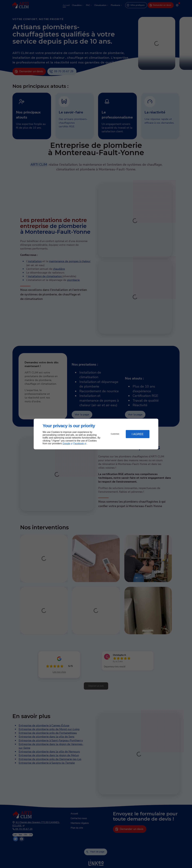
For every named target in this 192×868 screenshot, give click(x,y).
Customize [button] (115, 434)
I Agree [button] (138, 434)
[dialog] (96, 434)
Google (66, 443)
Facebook (79, 443)
